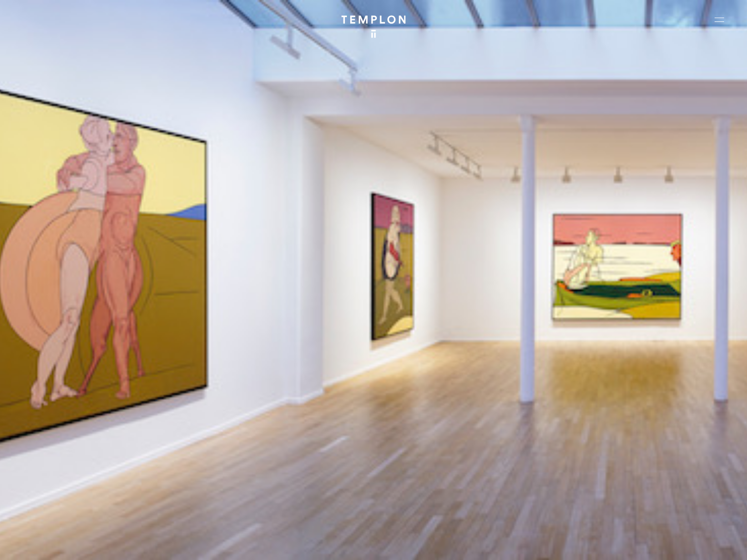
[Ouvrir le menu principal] (719, 20)
